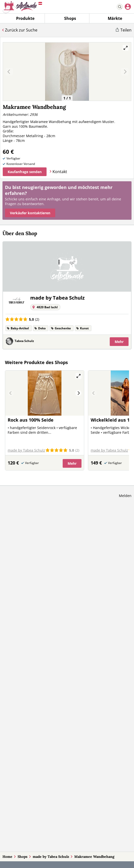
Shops (23, 857)
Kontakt (60, 172)
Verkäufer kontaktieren (30, 213)
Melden (125, 496)
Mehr (119, 342)
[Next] (78, 393)
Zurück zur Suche (21, 30)
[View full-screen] (126, 48)
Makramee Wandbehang (94, 857)
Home (7, 857)
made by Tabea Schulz (51, 857)
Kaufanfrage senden (25, 172)
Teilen (126, 30)
